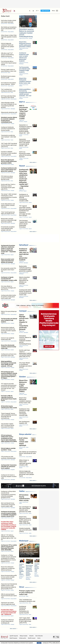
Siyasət (22, 166)
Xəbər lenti (5, 16)
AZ (37, 11)
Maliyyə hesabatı (24, 636)
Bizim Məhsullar (39, 636)
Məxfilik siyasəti (32, 638)
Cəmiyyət (23, 311)
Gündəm (22, 377)
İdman (22, 587)
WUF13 (22, 102)
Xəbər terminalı (45, 11)
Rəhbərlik (31, 636)
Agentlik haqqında (14, 636)
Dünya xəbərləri (25, 434)
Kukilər (39, 638)
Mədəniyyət (24, 541)
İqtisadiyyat (24, 245)
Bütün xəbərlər (33, 162)
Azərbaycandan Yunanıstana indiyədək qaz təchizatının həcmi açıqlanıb (25, 643)
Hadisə (22, 491)
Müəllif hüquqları (13, 638)
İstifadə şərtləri (23, 638)
